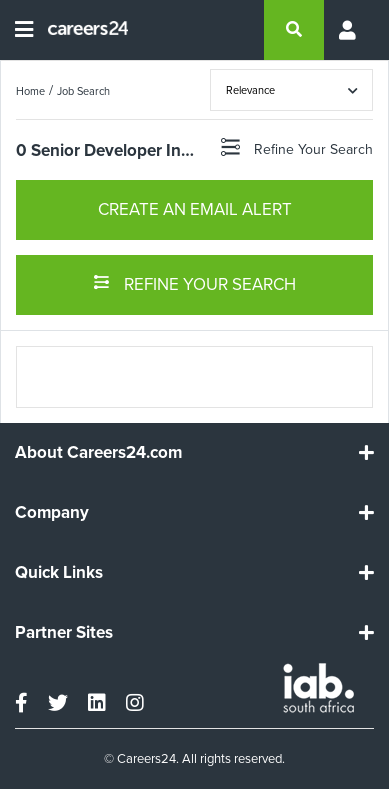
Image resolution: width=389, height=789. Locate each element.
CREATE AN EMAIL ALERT (195, 209)
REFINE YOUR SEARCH (194, 283)
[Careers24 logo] (80, 30)
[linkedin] (97, 703)
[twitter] (58, 703)
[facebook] (21, 703)
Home (30, 91)
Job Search (83, 91)
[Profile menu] (349, 30)
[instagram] (135, 703)
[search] (294, 30)
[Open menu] (24, 30)
